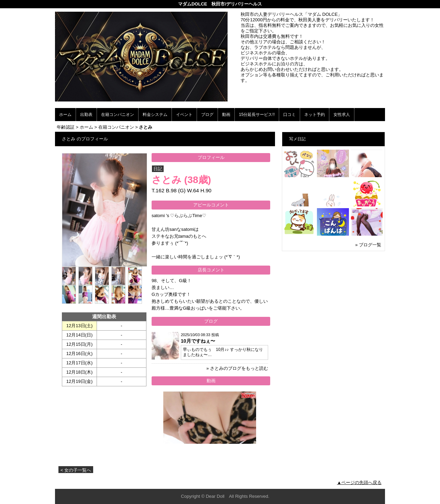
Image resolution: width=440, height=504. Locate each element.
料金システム (155, 115)
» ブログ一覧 (368, 245)
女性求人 (342, 115)
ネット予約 (315, 115)
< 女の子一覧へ (76, 470)
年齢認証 (66, 127)
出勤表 (86, 115)
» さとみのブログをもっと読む (237, 368)
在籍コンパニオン (118, 115)
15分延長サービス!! (257, 115)
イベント (184, 115)
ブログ (207, 115)
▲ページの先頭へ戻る (359, 482)
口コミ (289, 115)
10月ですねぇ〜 (198, 341)
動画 (226, 115)
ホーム (65, 115)
